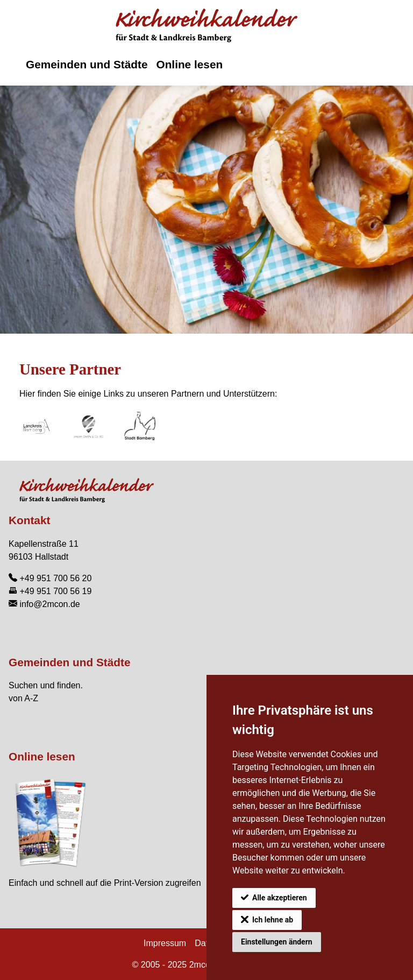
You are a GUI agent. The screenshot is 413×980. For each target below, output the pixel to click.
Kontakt (29, 520)
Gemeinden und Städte (87, 64)
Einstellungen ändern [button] (277, 942)
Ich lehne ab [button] (273, 920)
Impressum (165, 943)
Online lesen (189, 64)
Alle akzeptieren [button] (280, 898)
